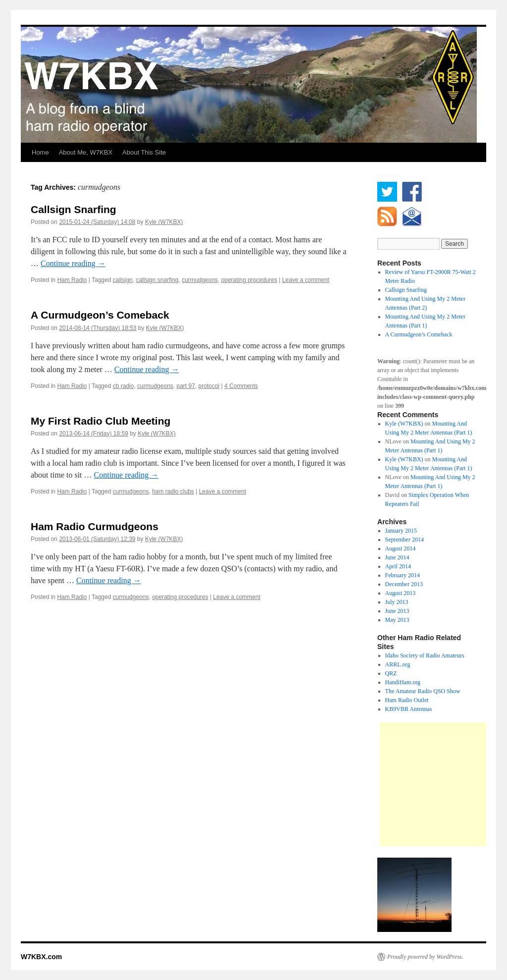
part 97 (186, 386)
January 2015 (401, 531)
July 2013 (397, 602)
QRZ (391, 673)
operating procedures (249, 280)
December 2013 (404, 584)
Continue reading (73, 263)
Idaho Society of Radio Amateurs (425, 655)
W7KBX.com (41, 957)
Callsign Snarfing (74, 209)
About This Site (144, 152)
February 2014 (403, 575)
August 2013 (401, 593)
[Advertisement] (443, 784)
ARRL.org (398, 664)
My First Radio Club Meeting (101, 421)
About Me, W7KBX (86, 152)
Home (40, 152)
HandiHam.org (403, 682)
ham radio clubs (173, 491)
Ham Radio (72, 280)
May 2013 (397, 620)
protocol (209, 386)
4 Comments (241, 386)
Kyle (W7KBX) (164, 222)
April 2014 (398, 566)
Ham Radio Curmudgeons (95, 526)
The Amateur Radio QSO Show (423, 691)
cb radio (124, 386)
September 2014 (405, 540)
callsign (123, 280)
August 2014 (401, 548)
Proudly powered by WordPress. (425, 957)
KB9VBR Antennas (409, 709)
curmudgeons (200, 280)
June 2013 (397, 611)
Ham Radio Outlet (407, 700)
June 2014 (397, 557)
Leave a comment (306, 280)
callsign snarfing (157, 280)
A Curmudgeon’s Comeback (100, 315)
